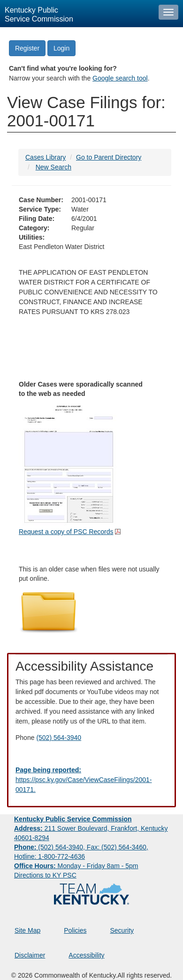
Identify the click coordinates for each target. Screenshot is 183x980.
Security (122, 930)
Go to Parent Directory (109, 157)
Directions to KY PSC (45, 875)
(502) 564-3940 (59, 738)
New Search (53, 167)
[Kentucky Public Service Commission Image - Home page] (77, 14)
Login (61, 48)
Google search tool (120, 78)
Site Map (27, 930)
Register (27, 48)
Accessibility (86, 955)
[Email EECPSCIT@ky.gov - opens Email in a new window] (91, 780)
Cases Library (46, 157)
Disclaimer (30, 955)
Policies (75, 930)
